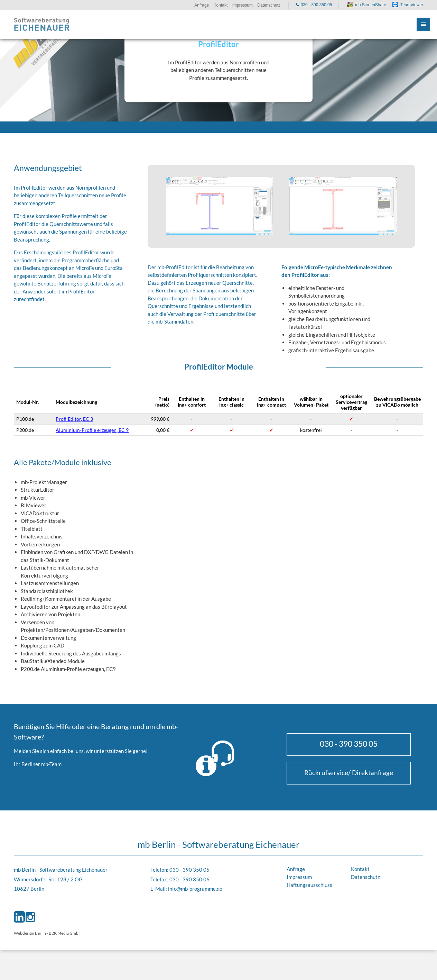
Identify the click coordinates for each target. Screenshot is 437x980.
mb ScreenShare (371, 5)
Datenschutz (365, 877)
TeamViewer (412, 5)
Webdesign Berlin (30, 933)
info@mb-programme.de (195, 889)
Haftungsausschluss (309, 885)
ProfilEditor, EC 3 (74, 419)
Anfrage (296, 869)
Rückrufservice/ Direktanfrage (349, 773)
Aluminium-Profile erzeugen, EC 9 (92, 430)
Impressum (299, 877)
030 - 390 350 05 (349, 744)
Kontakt (360, 869)
